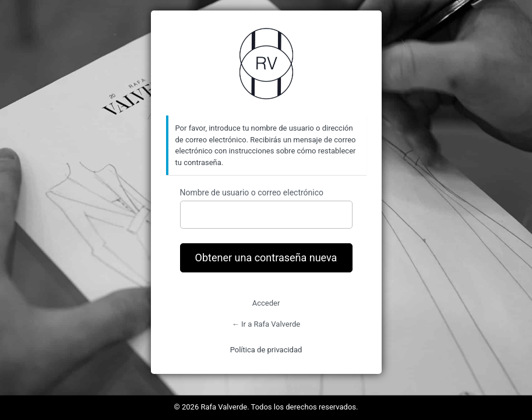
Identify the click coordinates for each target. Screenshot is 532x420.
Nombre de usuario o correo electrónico (252, 192)
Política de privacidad (266, 350)
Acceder (266, 303)
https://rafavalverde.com (266, 64)
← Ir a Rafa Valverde (266, 324)
